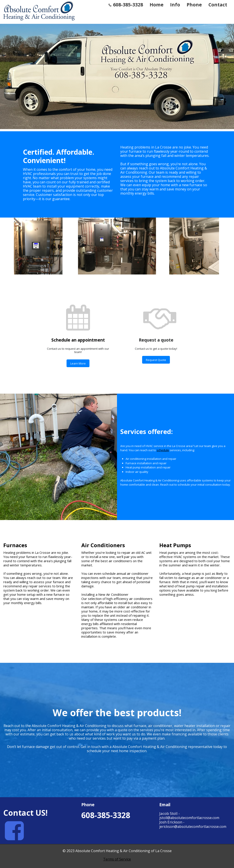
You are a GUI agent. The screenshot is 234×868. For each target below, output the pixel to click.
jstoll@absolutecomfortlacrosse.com (189, 818)
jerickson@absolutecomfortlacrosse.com (193, 827)
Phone (194, 5)
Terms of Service (117, 859)
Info (175, 5)
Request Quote (156, 360)
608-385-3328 (126, 5)
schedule (163, 450)
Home (157, 5)
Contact (218, 5)
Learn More (78, 363)
